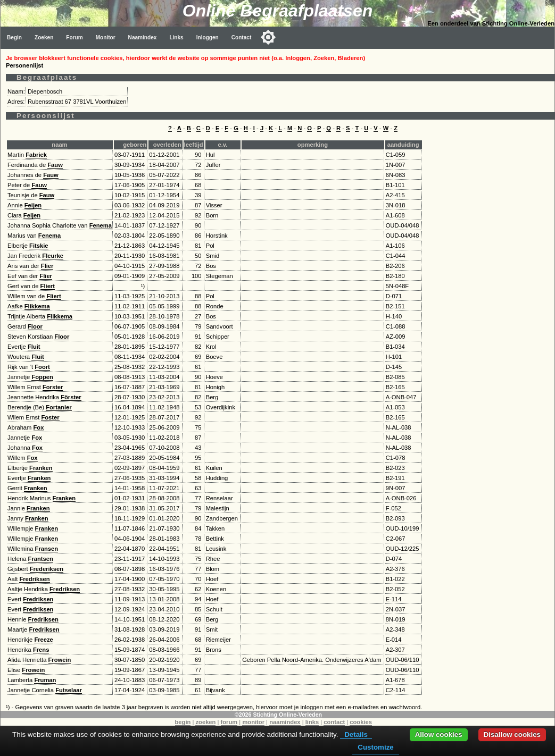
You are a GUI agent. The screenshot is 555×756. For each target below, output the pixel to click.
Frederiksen (47, 569)
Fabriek (36, 155)
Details (356, 734)
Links (176, 37)
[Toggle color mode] (268, 37)
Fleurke (53, 256)
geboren (135, 145)
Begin (14, 37)
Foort (42, 367)
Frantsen (41, 559)
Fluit (34, 347)
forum (229, 722)
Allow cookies (439, 734)
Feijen (33, 205)
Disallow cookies (512, 734)
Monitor (106, 37)
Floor (35, 326)
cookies (361, 722)
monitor (253, 722)
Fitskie (39, 246)
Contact (242, 37)
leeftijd (194, 145)
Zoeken (44, 37)
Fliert (48, 286)
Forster (53, 387)
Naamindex (143, 37)
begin (183, 722)
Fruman (45, 680)
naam (59, 145)
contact (334, 722)
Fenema (101, 225)
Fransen (47, 549)
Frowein (60, 660)
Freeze (43, 640)
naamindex (285, 722)
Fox (39, 427)
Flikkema (37, 306)
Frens (41, 650)
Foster (50, 417)
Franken (41, 468)
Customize (375, 747)
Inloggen (208, 37)
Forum (74, 37)
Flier (47, 266)
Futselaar (69, 690)
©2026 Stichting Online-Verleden (278, 715)
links (312, 722)
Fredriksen (34, 579)
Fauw (55, 165)
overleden (167, 145)
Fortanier (59, 407)
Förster (71, 397)
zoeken (205, 722)
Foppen (42, 377)
